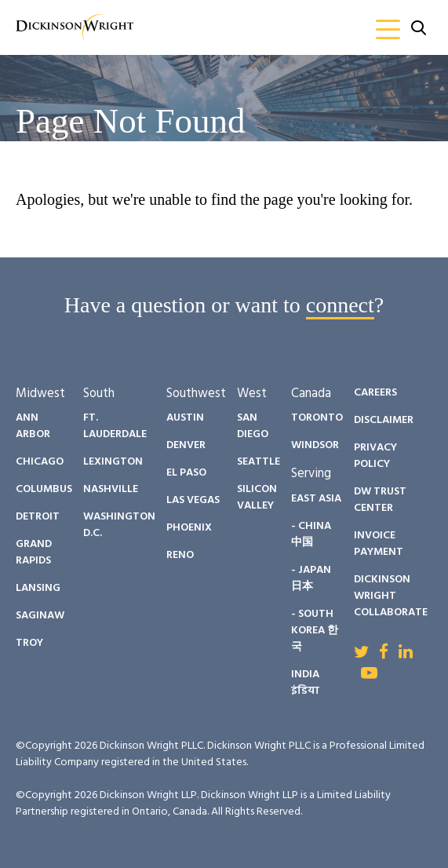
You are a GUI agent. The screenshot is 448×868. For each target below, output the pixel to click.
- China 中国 (311, 534)
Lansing (38, 588)
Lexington (113, 462)
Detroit (38, 517)
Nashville (111, 489)
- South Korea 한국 (315, 631)
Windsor (315, 445)
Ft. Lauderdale (115, 426)
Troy (29, 643)
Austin (185, 418)
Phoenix (189, 528)
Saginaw (40, 616)
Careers (375, 393)
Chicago (40, 462)
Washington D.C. (119, 525)
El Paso (186, 473)
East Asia (316, 499)
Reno (180, 555)
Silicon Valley (257, 498)
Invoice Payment (379, 544)
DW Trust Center (380, 500)
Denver (186, 445)
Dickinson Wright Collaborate (391, 596)
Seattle (259, 462)
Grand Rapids (34, 553)
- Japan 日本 (311, 578)
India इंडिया (305, 683)
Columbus (44, 489)
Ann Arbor (33, 426)
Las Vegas (193, 500)
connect (340, 305)
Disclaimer (384, 420)
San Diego (253, 426)
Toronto (317, 418)
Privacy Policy (375, 456)
